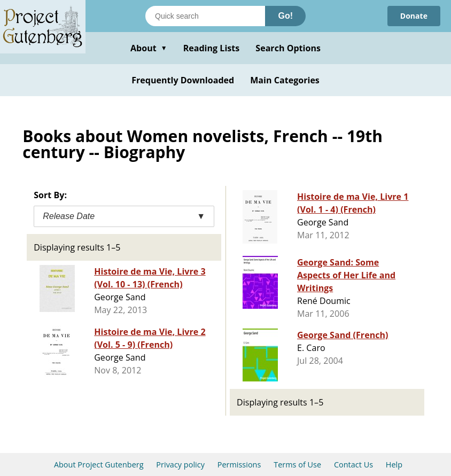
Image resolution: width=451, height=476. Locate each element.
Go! (285, 16)
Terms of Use (297, 465)
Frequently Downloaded (183, 80)
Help (394, 465)
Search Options (288, 48)
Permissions (239, 465)
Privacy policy (180, 465)
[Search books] (205, 16)
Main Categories (285, 80)
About (149, 48)
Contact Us (353, 465)
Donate (414, 16)
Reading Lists (212, 48)
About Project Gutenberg (99, 465)
